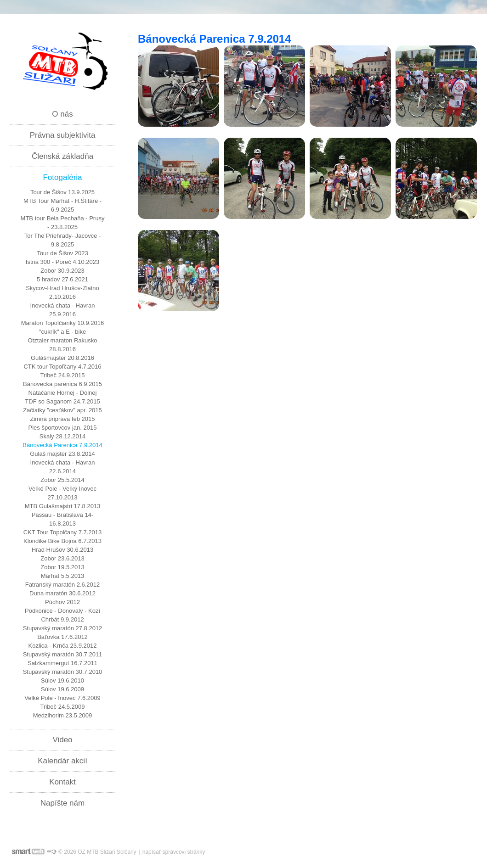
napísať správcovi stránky (174, 852)
